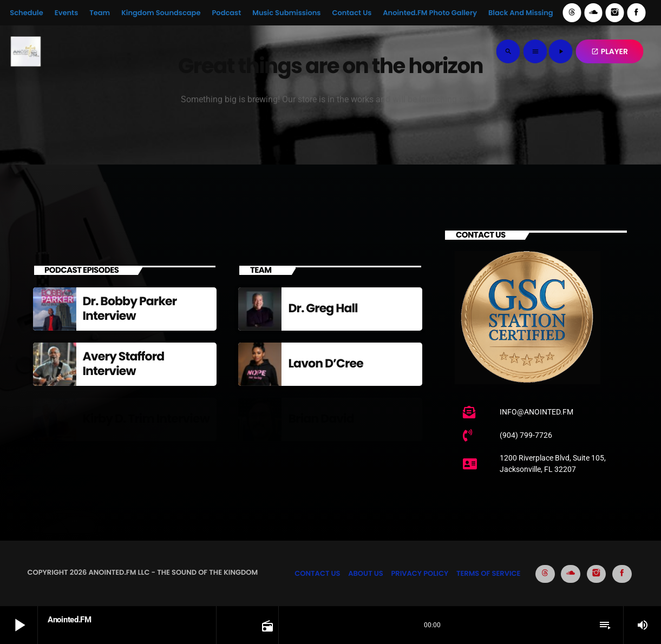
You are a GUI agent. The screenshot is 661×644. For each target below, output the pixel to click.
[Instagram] (615, 13)
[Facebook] (636, 13)
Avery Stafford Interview (124, 363)
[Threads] (572, 13)
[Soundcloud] (593, 13)
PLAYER (610, 51)
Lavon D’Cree (325, 363)
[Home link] (25, 51)
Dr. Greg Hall (323, 308)
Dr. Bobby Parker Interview (130, 308)
